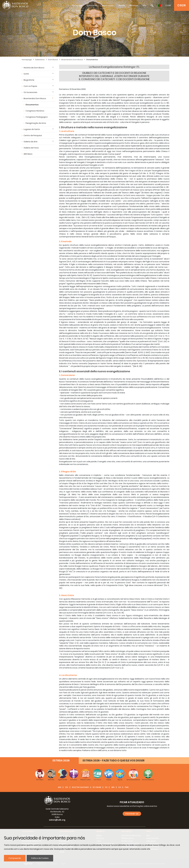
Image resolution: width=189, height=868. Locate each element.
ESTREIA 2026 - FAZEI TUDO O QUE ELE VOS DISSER (114, 760)
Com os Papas (30, 86)
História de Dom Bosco (34, 68)
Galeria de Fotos (31, 148)
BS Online (97, 787)
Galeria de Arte (31, 142)
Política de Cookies (40, 858)
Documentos (92, 60)
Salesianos (92, 5)
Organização (108, 5)
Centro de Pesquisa (33, 135)
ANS (60, 787)
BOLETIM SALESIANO (81, 787)
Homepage (77, 5)
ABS (113, 787)
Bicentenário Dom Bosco (72, 60)
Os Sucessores (30, 92)
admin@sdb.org (57, 820)
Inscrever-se (132, 814)
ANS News (28, 154)
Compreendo (15, 858)
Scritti (26, 74)
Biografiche (29, 80)
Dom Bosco (53, 60)
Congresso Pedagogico (37, 117)
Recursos (134, 5)
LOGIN (168, 5)
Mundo (122, 5)
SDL (67, 787)
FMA (127, 787)
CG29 (182, 5)
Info (144, 5)
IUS (120, 787)
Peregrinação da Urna (36, 123)
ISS (106, 787)
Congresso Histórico (35, 111)
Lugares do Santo (32, 129)
